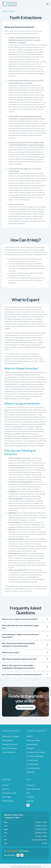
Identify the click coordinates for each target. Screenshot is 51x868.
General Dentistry (11, 731)
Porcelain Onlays (33, 764)
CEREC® (30, 736)
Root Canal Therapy (9, 748)
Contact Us (31, 785)
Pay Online (30, 797)
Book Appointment (26, 707)
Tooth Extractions (9, 752)
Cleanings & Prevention (11, 736)
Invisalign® (30, 748)
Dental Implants (32, 744)
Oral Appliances (8, 740)
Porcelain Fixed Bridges (35, 756)
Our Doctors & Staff (9, 793)
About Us (5, 789)
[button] (48, 4)
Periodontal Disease (9, 744)
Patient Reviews (8, 801)
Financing (30, 801)
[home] (9, 4)
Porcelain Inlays (32, 760)
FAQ (28, 793)
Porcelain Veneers (33, 768)
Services (12, 11)
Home (5, 11)
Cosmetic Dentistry (36, 731)
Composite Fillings (33, 740)
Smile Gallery (7, 797)
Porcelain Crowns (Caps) (36, 752)
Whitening (30, 772)
